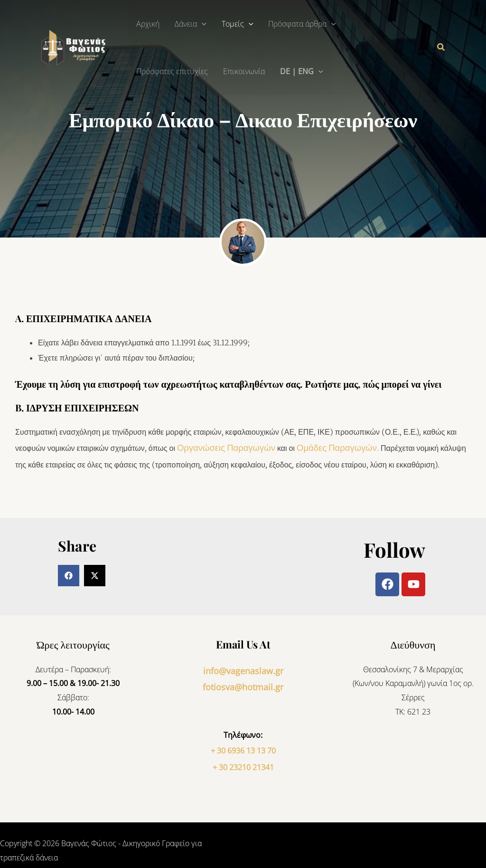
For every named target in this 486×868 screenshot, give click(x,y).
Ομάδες (297, 447)
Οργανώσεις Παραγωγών (220, 447)
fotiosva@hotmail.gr (243, 681)
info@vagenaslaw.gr (243, 667)
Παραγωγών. (334, 447)
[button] (202, 24)
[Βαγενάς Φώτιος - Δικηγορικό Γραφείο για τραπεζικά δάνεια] (76, 47)
